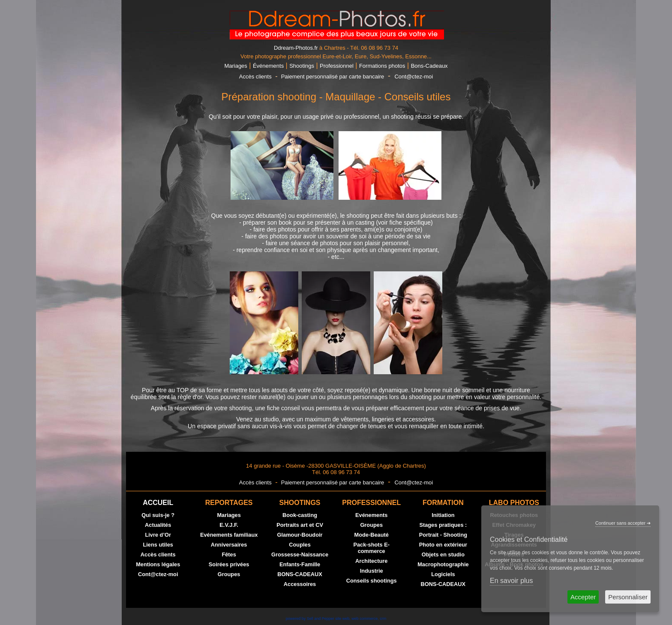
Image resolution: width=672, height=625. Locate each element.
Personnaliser (628, 597)
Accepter (583, 597)
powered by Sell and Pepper (310, 619)
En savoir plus (511, 581)
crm (383, 619)
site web (342, 619)
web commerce (364, 619)
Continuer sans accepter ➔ (623, 523)
